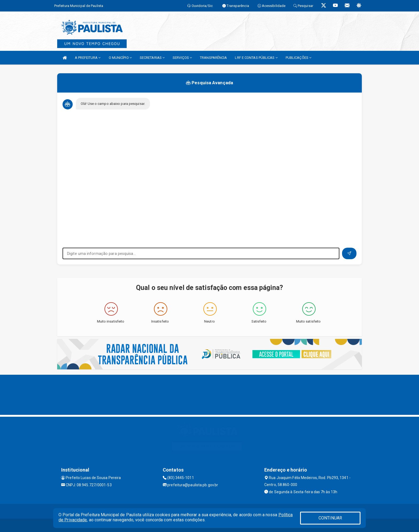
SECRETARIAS (152, 58)
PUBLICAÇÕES (298, 58)
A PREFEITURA (88, 58)
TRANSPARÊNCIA (213, 58)
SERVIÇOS (182, 58)
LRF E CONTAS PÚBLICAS (256, 58)
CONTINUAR (330, 518)
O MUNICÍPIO (120, 58)
